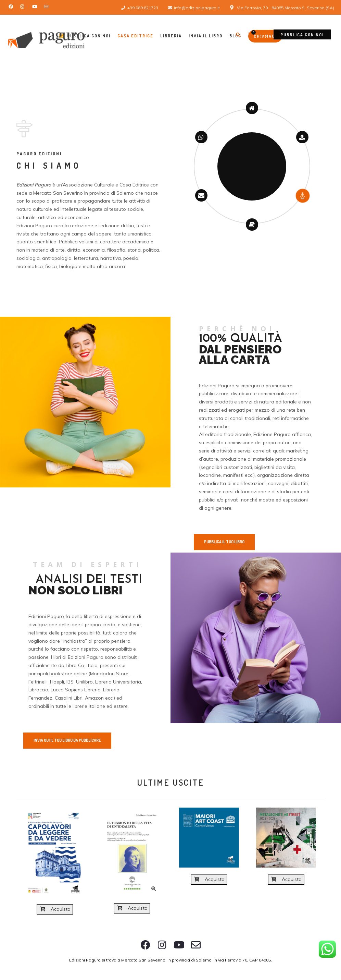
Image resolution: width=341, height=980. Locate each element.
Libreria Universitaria (118, 682)
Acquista (55, 909)
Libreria (171, 36)
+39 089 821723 (143, 8)
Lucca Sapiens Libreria (76, 690)
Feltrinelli (38, 682)
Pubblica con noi (302, 35)
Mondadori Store (109, 674)
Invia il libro (206, 36)
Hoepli (57, 682)
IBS (70, 682)
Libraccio (38, 690)
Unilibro (84, 682)
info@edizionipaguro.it (197, 8)
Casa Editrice (135, 36)
